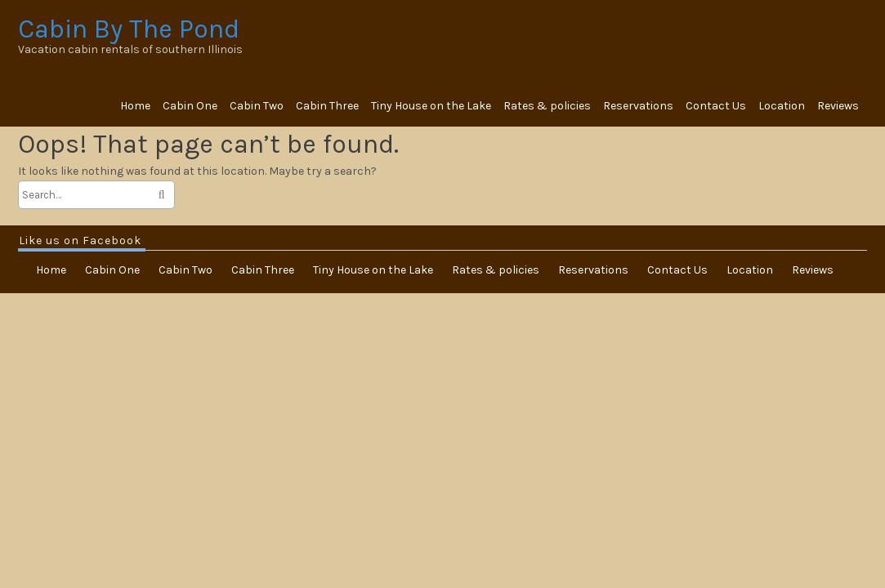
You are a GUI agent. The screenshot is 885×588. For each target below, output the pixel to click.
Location (782, 106)
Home (135, 106)
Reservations (638, 106)
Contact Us (716, 106)
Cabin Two (257, 106)
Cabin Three (327, 106)
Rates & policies (547, 106)
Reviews (838, 106)
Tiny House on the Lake (431, 106)
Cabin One (190, 106)
